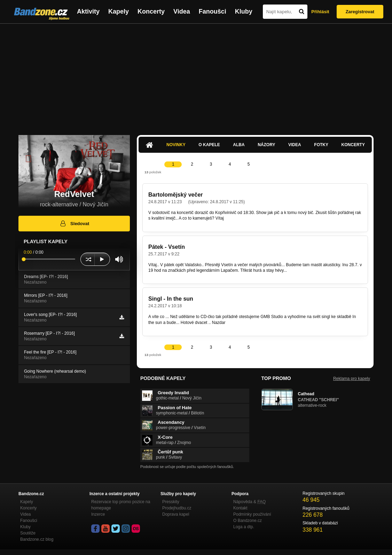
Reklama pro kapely (352, 379)
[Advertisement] (196, 76)
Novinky (176, 145)
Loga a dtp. (244, 527)
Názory (266, 145)
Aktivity (88, 11)
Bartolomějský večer (176, 195)
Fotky (321, 145)
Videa (182, 11)
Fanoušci (213, 11)
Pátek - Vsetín (167, 247)
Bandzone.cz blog (37, 539)
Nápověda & (249, 502)
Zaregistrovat (360, 12)
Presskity (171, 502)
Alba (239, 145)
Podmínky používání (252, 514)
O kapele (209, 145)
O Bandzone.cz (248, 521)
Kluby (244, 11)
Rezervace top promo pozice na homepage (121, 505)
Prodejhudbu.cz (177, 508)
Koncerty (151, 11)
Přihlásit (320, 12)
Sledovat (74, 223)
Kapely (119, 11)
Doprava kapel (176, 514)
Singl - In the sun (171, 299)
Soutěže (28, 533)
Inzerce (98, 514)
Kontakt (240, 508)
